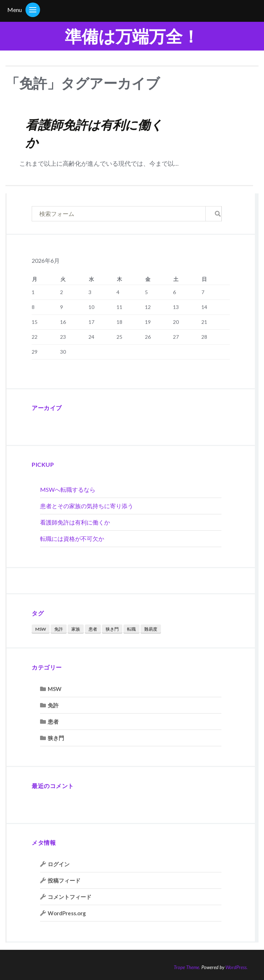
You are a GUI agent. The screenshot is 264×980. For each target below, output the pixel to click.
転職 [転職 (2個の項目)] (131, 629)
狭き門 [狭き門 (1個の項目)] (112, 629)
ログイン (59, 864)
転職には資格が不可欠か (72, 539)
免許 (53, 705)
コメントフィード (70, 897)
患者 (53, 722)
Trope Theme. (187, 967)
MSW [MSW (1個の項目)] (41, 629)
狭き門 (56, 738)
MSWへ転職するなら (68, 489)
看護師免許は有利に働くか (75, 522)
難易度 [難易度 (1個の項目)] (151, 629)
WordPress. (237, 967)
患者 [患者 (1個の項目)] (93, 629)
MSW (55, 689)
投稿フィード (64, 880)
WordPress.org (67, 913)
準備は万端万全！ (132, 36)
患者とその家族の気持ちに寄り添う (87, 506)
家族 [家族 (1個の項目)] (76, 629)
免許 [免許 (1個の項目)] (59, 629)
